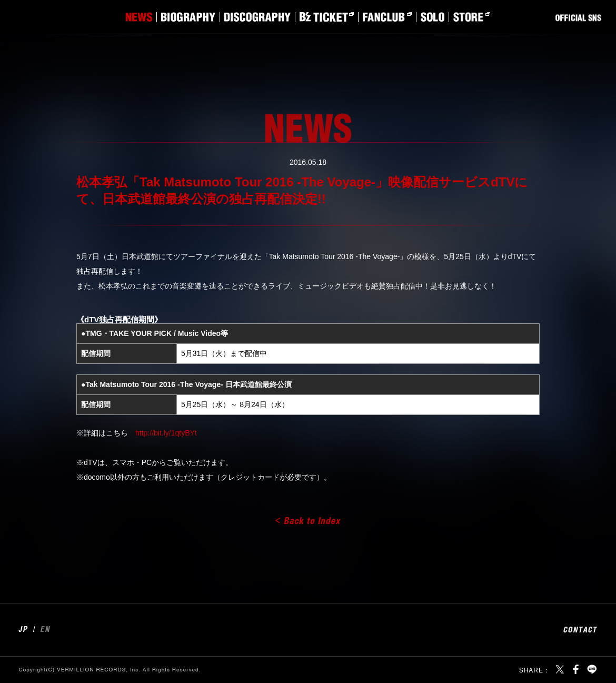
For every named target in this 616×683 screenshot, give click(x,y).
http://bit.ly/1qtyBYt (166, 433)
